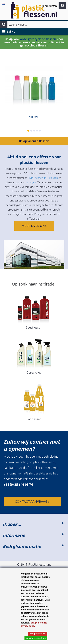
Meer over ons (34, 226)
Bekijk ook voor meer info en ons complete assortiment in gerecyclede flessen (34, 42)
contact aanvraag (32, 501)
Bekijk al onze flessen (34, 141)
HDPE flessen (35, 178)
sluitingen (30, 182)
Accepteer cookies (36, 638)
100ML (34, 117)
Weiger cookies (38, 634)
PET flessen (51, 178)
